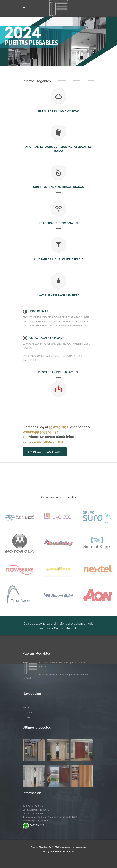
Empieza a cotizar (45, 452)
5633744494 (33, 825)
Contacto (28, 718)
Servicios (28, 713)
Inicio (26, 708)
